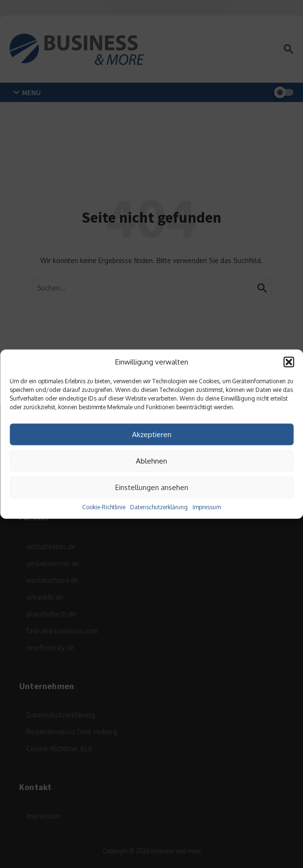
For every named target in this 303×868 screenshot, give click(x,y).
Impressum (207, 507)
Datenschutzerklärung (159, 507)
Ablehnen (151, 460)
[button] (289, 362)
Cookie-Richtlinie (104, 507)
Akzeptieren (152, 434)
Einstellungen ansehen (152, 487)
